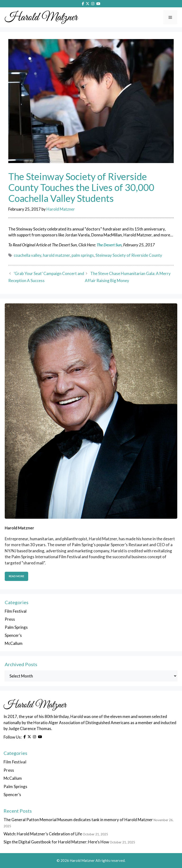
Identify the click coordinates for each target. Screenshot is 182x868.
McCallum (14, 643)
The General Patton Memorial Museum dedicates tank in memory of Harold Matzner (78, 820)
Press (10, 619)
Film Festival (16, 611)
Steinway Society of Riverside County (129, 255)
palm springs (83, 255)
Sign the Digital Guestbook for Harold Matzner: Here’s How (56, 842)
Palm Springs (16, 627)
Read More (16, 576)
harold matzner (56, 255)
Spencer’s (13, 635)
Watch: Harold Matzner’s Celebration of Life (43, 834)
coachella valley (27, 255)
